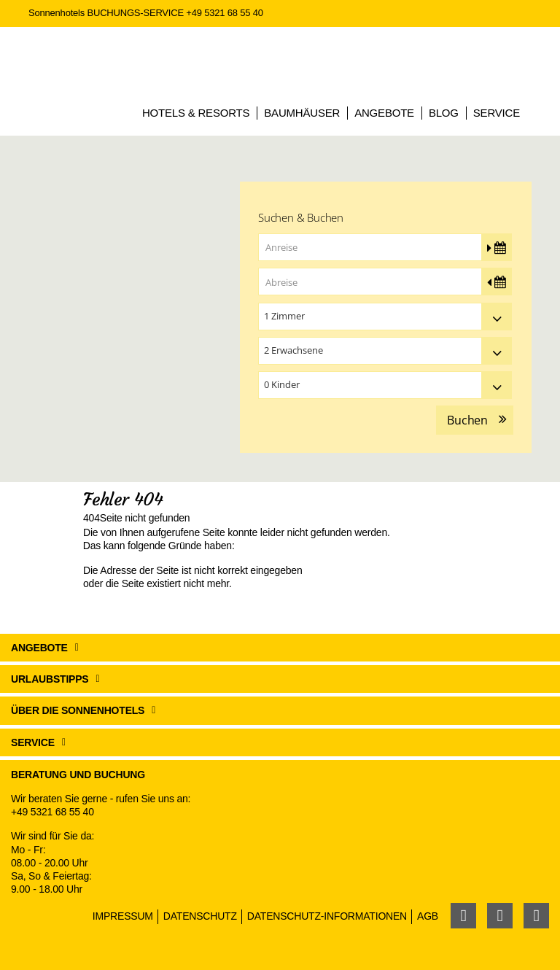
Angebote (384, 113)
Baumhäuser (302, 113)
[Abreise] (385, 282)
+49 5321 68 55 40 (224, 13)
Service (497, 113)
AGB (428, 916)
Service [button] (33, 742)
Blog (444, 113)
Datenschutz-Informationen (327, 916)
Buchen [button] (467, 420)
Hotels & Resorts (196, 113)
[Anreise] (385, 247)
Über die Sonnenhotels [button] (78, 710)
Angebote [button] (39, 648)
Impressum (123, 916)
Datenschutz (200, 916)
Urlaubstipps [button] (50, 679)
